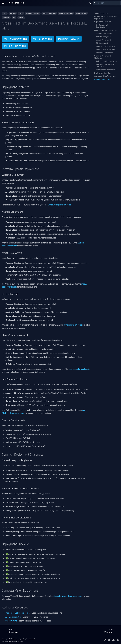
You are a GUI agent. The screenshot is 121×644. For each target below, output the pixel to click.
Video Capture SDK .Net (16, 39)
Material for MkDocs (16, 641)
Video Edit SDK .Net (42, 39)
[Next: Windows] (111, 632)
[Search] (107, 3)
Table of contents (101, 13)
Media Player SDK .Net (69, 39)
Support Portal (11, 621)
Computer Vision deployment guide (68, 596)
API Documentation (13, 617)
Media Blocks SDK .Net (15, 46)
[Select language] (90, 3)
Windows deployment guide (59, 205)
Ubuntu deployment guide (79, 369)
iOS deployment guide (73, 325)
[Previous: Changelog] (11, 632)
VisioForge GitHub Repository (18, 613)
